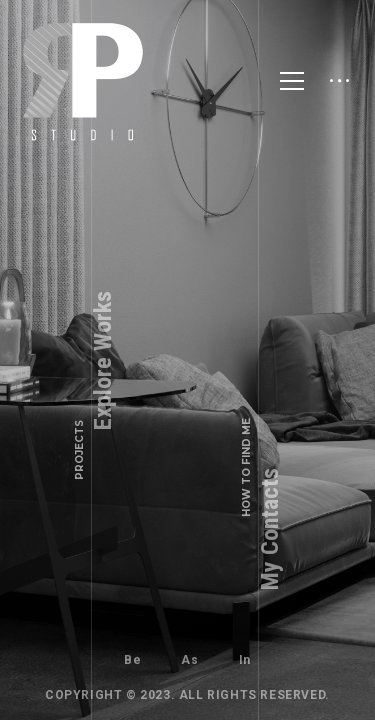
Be (132, 660)
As (189, 660)
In (245, 660)
